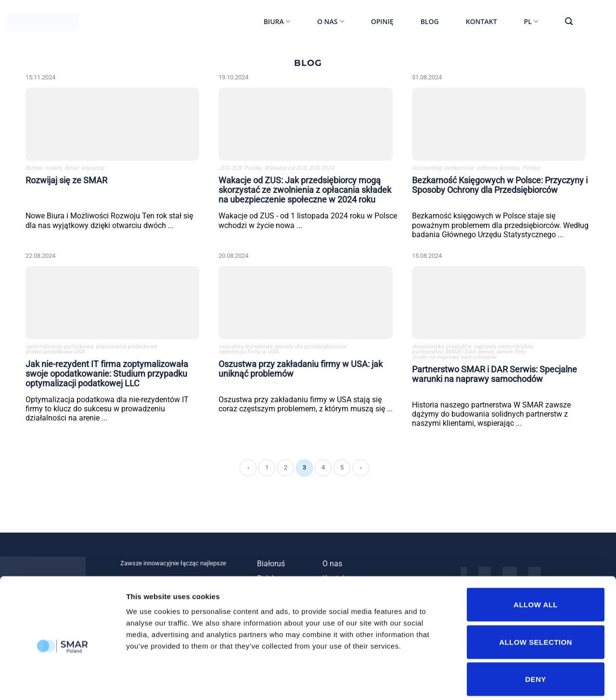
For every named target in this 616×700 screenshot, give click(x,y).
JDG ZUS (230, 169)
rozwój (53, 169)
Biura (277, 22)
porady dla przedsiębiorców (311, 348)
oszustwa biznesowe (245, 348)
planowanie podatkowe (126, 348)
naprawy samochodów (503, 348)
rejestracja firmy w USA (249, 353)
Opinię (382, 21)
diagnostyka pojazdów (442, 348)
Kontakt (481, 21)
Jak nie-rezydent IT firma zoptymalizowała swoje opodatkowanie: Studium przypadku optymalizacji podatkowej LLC (107, 375)
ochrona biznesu (498, 169)
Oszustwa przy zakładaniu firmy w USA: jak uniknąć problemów (301, 370)
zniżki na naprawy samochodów (454, 359)
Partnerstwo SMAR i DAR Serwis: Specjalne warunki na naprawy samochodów (494, 375)
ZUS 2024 (322, 169)
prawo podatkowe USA (55, 353)
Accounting (427, 169)
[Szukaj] (569, 21)
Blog (430, 21)
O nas (331, 22)
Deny (535, 634)
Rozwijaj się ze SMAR (66, 181)
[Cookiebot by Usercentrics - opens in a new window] (62, 681)
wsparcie (92, 169)
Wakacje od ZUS (285, 169)
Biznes (34, 169)
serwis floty (511, 353)
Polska (253, 169)
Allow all (536, 559)
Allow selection (536, 597)
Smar (71, 169)
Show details (505, 681)
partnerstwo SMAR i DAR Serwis (453, 353)
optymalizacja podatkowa (59, 348)
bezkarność (459, 169)
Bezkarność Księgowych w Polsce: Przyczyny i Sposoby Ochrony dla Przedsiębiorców (500, 186)
